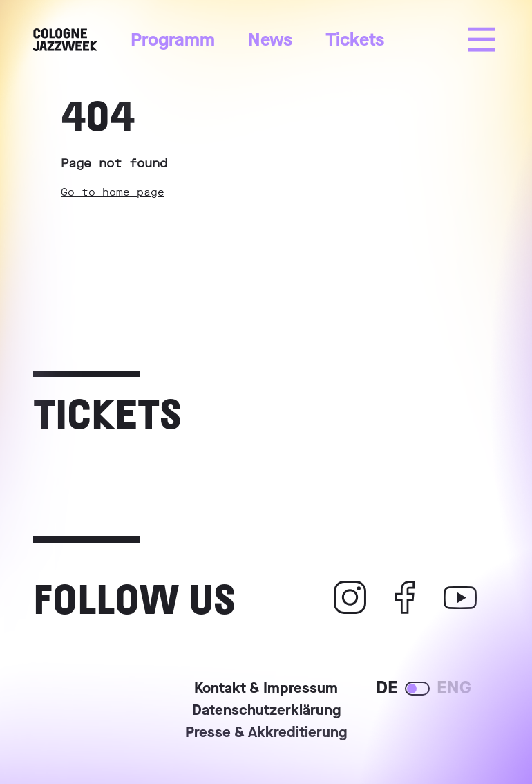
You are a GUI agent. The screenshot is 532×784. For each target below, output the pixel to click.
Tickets (355, 40)
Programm (173, 40)
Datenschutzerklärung (266, 711)
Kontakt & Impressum (266, 689)
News (270, 40)
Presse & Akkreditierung (266, 734)
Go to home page (113, 192)
